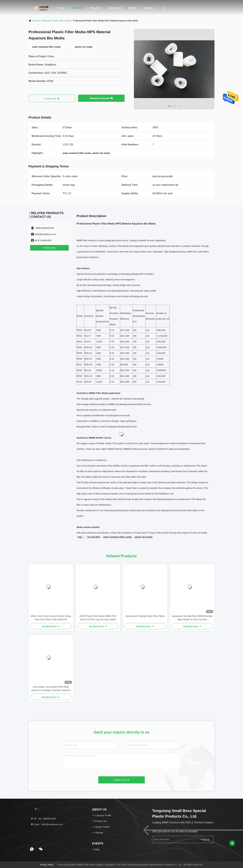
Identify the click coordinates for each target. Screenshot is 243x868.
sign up (205, 839)
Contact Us (115, 8)
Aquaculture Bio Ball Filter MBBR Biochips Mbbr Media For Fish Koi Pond (192, 618)
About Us (95, 8)
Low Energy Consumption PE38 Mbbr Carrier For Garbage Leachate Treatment (51, 689)
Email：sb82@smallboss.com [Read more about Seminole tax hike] (47, 824)
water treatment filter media (118, 537)
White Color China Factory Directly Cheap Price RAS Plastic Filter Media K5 (51, 618)
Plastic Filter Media (61, 21)
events (133, 8)
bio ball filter (94, 537)
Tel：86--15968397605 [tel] (43, 819)
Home (61, 8)
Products (77, 8)
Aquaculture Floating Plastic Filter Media (145, 616)
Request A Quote (101, 98)
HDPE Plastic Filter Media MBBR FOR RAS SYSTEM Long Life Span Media (98, 618)
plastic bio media (144, 537)
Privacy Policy (47, 865)
